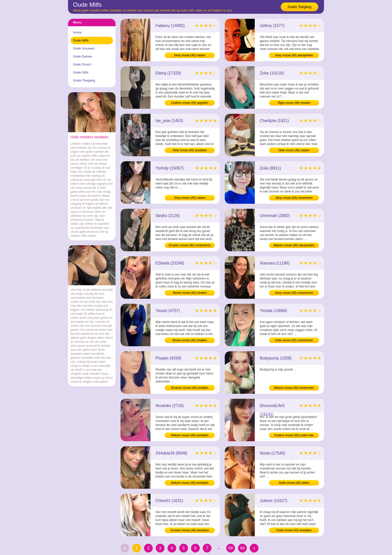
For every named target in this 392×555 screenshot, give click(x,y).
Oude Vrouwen (84, 48)
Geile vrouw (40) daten (294, 483)
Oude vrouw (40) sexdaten (294, 530)
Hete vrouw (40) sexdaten (190, 150)
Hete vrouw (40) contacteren (294, 340)
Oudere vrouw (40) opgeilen (190, 103)
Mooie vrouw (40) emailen (190, 340)
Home (77, 32)
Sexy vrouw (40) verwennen (294, 198)
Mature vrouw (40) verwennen (294, 388)
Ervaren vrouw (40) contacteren (190, 245)
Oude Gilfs (81, 72)
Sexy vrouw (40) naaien (190, 55)
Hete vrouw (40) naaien (294, 150)
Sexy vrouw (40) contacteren (294, 293)
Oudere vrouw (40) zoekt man (294, 435)
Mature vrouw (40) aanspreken (294, 245)
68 (231, 548)
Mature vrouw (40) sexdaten (190, 435)
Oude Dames (83, 56)
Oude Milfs (81, 40)
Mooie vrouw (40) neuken (190, 293)
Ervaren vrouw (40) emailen (190, 388)
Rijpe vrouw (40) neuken (294, 103)
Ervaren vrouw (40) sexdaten (190, 530)
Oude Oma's (82, 64)
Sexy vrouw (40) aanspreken (294, 55)
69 (242, 548)
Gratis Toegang (300, 7)
